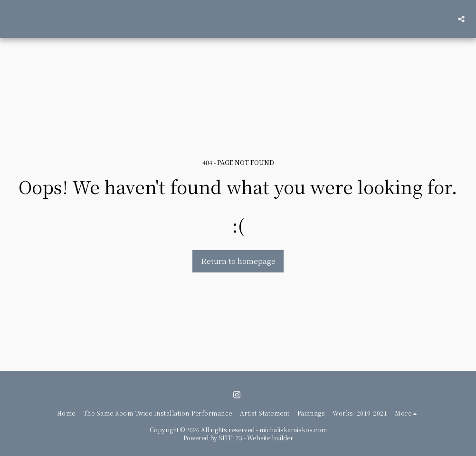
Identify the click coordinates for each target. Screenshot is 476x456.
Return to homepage (238, 261)
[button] (461, 19)
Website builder (270, 438)
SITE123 (230, 438)
